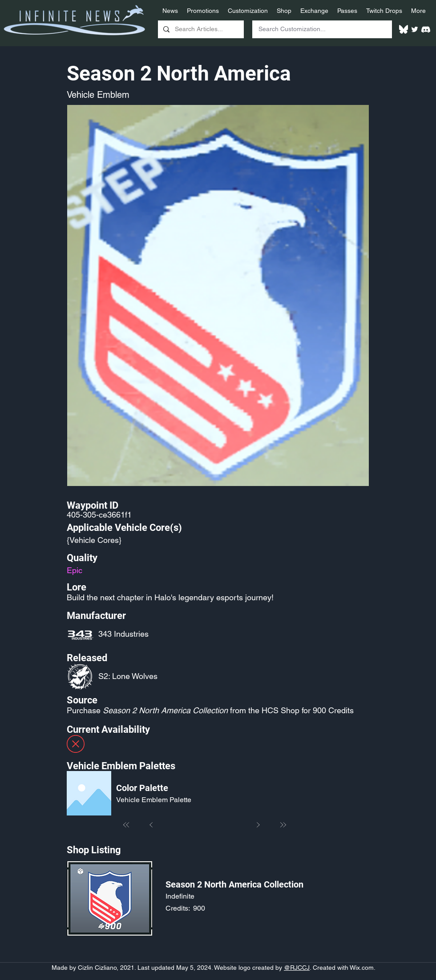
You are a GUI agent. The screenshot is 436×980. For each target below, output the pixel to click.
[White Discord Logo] (426, 29)
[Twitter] (415, 29)
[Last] (283, 825)
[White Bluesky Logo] (404, 29)
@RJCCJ (297, 968)
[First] (126, 825)
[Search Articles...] (200, 29)
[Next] (258, 825)
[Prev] (151, 825)
